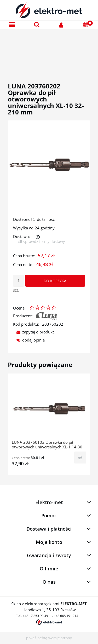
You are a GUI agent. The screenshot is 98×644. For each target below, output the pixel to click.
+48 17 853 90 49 (35, 616)
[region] (49, 50)
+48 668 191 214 (66, 616)
